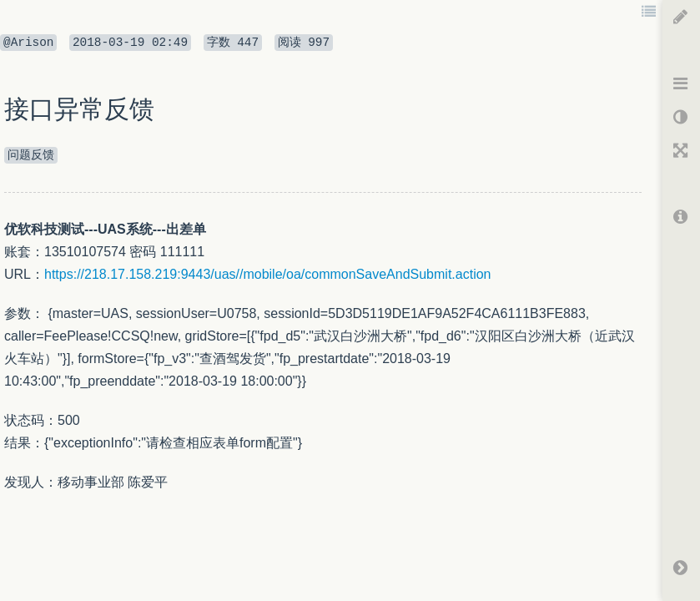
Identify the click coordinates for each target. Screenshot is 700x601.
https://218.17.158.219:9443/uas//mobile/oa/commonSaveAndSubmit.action (267, 274)
